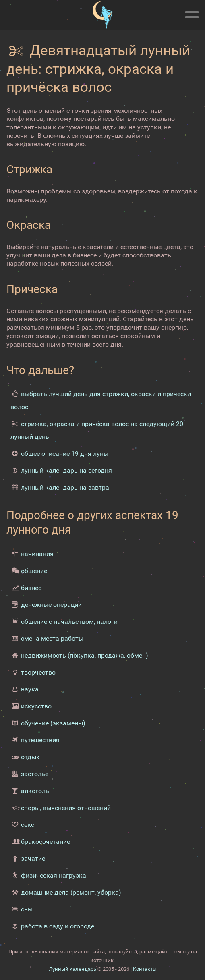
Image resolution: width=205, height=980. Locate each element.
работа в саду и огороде (58, 926)
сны (27, 909)
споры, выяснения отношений (66, 808)
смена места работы (52, 638)
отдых (30, 757)
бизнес (31, 588)
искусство (36, 706)
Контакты (145, 969)
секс (28, 825)
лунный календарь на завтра (65, 487)
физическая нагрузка (54, 875)
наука (30, 689)
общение (34, 571)
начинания (37, 554)
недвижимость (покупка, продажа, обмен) (85, 655)
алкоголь (35, 791)
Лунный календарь (72, 969)
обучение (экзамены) (53, 723)
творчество (38, 672)
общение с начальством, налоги (69, 622)
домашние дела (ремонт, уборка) (71, 892)
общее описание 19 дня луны (65, 454)
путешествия (40, 740)
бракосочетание (46, 842)
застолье (35, 774)
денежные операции (51, 605)
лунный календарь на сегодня (66, 470)
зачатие (33, 859)
